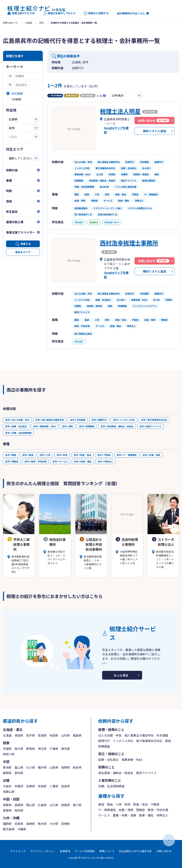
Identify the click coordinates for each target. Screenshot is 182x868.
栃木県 (19, 749)
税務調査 (104, 746)
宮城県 (42, 735)
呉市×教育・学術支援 (35, 461)
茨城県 (7, 749)
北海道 (7, 735)
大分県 (54, 824)
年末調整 (162, 735)
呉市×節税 (68, 426)
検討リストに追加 (155, 131)
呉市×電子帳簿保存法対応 (154, 420)
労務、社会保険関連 (111, 786)
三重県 (54, 786)
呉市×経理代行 (99, 420)
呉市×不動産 (104, 455)
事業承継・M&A (132, 759)
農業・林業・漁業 (124, 815)
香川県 (77, 805)
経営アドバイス (146, 773)
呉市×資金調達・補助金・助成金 (117, 426)
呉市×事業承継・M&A (45, 426)
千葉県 (54, 749)
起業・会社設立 (108, 759)
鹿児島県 (9, 829)
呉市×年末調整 (78, 420)
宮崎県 (66, 824)
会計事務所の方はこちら (131, 13)
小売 (119, 804)
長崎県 (31, 824)
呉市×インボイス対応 (124, 420)
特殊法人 (162, 815)
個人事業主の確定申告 (139, 735)
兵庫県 (31, 786)
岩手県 (31, 735)
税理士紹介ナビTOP (21, 13)
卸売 (127, 804)
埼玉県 (42, 749)
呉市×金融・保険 (151, 455)
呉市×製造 (28, 455)
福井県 (42, 767)
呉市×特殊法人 (105, 461)
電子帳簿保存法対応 (149, 741)
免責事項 (65, 851)
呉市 (41, 23)
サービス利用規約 (85, 851)
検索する (26, 244)
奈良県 (42, 786)
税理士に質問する (96, 13)
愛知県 (19, 773)
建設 (101, 804)
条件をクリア (23, 252)
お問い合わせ (164, 851)
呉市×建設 (11, 455)
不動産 (155, 804)
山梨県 (54, 767)
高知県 (19, 810)
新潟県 (7, 767)
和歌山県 (9, 792)
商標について (107, 851)
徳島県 (66, 805)
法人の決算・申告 (110, 735)
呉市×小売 (45, 455)
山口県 (54, 805)
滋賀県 (66, 786)
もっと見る (121, 675)
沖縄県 (22, 829)
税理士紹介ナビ (11, 23)
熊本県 (42, 824)
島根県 (19, 805)
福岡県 (7, 824)
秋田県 (54, 735)
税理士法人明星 (120, 111)
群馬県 (31, 749)
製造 (110, 804)
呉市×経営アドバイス (151, 426)
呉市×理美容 (12, 461)
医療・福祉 (146, 815)
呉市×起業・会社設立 (16, 426)
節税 (168, 741)
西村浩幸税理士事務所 (129, 243)
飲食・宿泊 (141, 804)
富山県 (19, 767)
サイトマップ (18, 851)
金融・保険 (126, 810)
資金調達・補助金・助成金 (116, 773)
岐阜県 (77, 767)
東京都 (66, 749)
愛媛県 (7, 810)
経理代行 (104, 741)
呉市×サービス (60, 461)
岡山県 (31, 805)
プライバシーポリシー (43, 851)
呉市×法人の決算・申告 (17, 420)
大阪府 (7, 786)
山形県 (66, 735)
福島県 (77, 735)
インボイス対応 (123, 741)
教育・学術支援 (158, 810)
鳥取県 (7, 805)
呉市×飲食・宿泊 (82, 455)
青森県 (19, 735)
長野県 (66, 767)
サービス (104, 815)
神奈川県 (9, 754)
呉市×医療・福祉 (83, 461)
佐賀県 (19, 824)
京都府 (19, 786)
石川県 (31, 767)
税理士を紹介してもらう (59, 13)
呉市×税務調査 (87, 426)
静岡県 (7, 773)
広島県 (29, 23)
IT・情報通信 (107, 810)
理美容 (141, 810)
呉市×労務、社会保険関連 (18, 433)
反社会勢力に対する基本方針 (135, 851)
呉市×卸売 (62, 455)
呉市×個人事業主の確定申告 (50, 420)
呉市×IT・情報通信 (127, 455)
